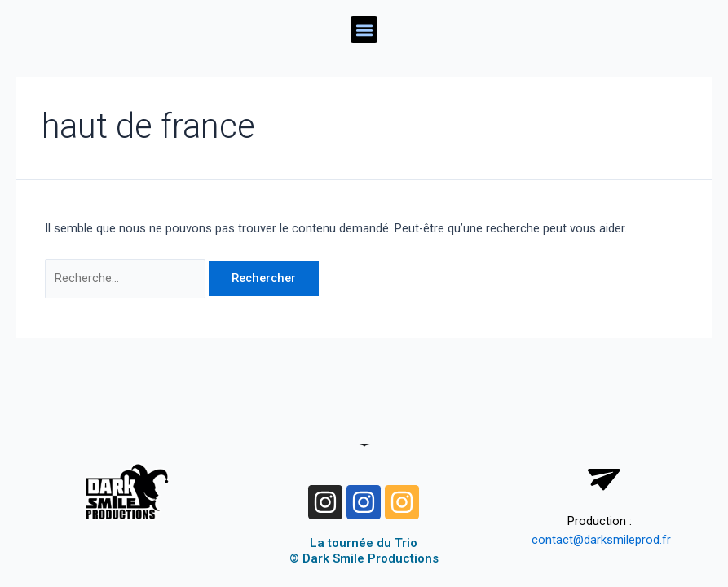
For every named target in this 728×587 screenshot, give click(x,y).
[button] (364, 30)
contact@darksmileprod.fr (601, 540)
